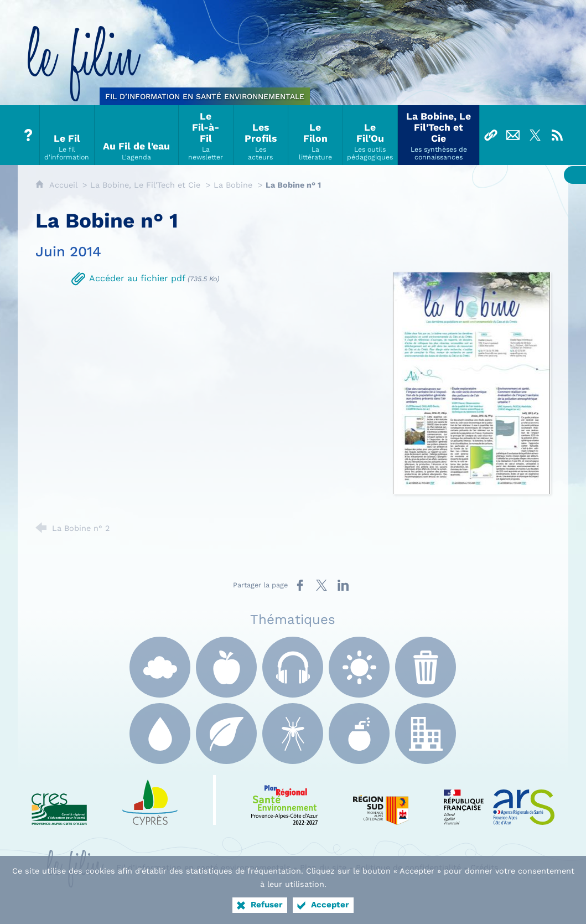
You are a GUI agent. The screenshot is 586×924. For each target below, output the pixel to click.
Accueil (64, 185)
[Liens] (491, 135)
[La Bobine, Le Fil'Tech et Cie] (439, 135)
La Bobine (233, 185)
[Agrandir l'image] (472, 382)
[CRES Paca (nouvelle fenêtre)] (59, 800)
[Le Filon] (316, 135)
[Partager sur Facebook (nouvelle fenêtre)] (300, 585)
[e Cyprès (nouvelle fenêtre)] (150, 800)
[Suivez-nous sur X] (535, 135)
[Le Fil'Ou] (370, 135)
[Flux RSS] (557, 135)
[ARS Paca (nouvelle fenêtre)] (499, 800)
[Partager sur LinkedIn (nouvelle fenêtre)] (343, 585)
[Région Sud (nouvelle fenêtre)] (381, 800)
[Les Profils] (261, 135)
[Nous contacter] (513, 135)
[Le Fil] (67, 135)
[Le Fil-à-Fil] (206, 135)
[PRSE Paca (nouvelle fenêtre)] (284, 800)
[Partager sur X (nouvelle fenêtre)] (321, 585)
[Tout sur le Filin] (29, 135)
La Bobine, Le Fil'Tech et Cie (145, 185)
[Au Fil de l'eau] (137, 135)
